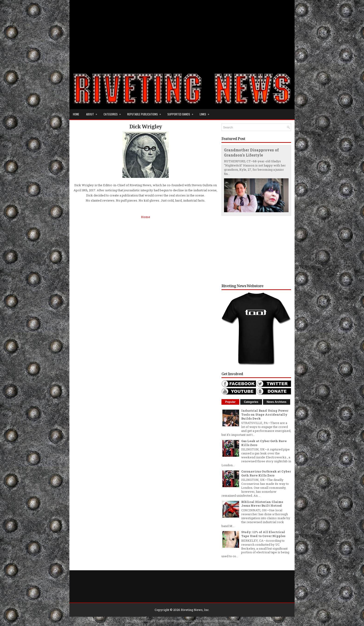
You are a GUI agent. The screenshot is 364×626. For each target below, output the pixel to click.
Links (206, 113)
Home (76, 114)
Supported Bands (182, 113)
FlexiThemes (146, 621)
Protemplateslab (229, 621)
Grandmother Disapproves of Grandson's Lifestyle (251, 153)
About (93, 113)
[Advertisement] (182, 33)
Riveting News (192, 610)
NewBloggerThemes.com (184, 621)
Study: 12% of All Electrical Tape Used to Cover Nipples (263, 534)
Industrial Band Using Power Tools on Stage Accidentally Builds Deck (265, 414)
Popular (230, 402)
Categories (114, 113)
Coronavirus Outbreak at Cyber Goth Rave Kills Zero (266, 473)
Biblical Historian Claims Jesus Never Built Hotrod (262, 504)
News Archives (277, 402)
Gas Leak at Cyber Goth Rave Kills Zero (264, 443)
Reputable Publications (146, 113)
